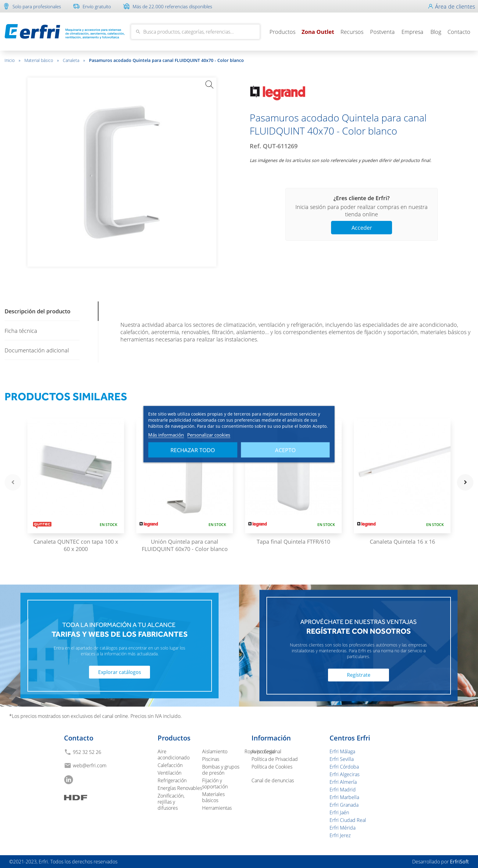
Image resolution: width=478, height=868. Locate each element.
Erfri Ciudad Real (348, 820)
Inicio (12, 60)
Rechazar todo (193, 450)
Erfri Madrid (343, 790)
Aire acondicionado (174, 755)
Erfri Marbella (344, 797)
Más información (166, 434)
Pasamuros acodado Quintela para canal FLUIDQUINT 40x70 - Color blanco (166, 60)
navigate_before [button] (13, 482)
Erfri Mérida (342, 828)
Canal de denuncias (273, 780)
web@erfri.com (90, 765)
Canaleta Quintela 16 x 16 (402, 542)
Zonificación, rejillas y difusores (171, 802)
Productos (282, 32)
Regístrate (359, 675)
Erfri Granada (344, 805)
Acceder (362, 228)
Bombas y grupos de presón (221, 770)
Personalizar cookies (209, 434)
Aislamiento (215, 751)
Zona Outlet (318, 32)
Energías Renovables (180, 788)
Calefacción (170, 765)
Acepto (285, 450)
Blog (436, 32)
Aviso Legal (263, 751)
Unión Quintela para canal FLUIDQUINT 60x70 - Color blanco (185, 545)
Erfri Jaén (339, 812)
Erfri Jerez (340, 835)
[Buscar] (195, 32)
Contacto (459, 32)
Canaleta (74, 60)
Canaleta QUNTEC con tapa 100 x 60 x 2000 (76, 545)
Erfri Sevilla (342, 759)
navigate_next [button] (465, 482)
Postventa (382, 32)
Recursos (352, 32)
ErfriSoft (459, 862)
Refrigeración (172, 780)
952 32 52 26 (87, 752)
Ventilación (169, 773)
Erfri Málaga (342, 751)
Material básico (42, 60)
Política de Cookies (272, 767)
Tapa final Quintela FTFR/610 (293, 542)
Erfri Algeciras (344, 774)
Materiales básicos (213, 797)
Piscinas (211, 759)
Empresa (412, 32)
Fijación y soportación (215, 783)
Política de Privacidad (275, 759)
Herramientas (217, 808)
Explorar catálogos (120, 672)
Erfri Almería (343, 782)
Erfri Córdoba (344, 767)
